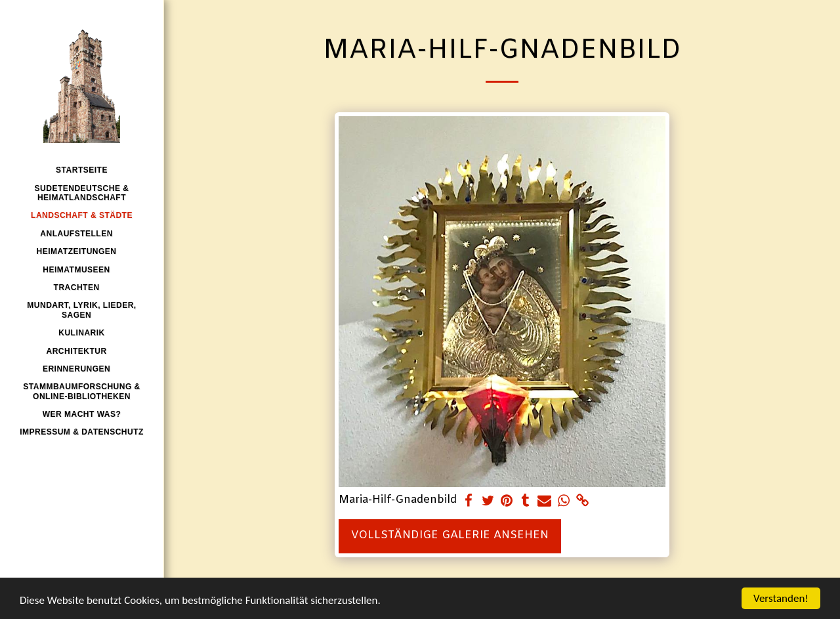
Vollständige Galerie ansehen (450, 536)
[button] (81, 234)
